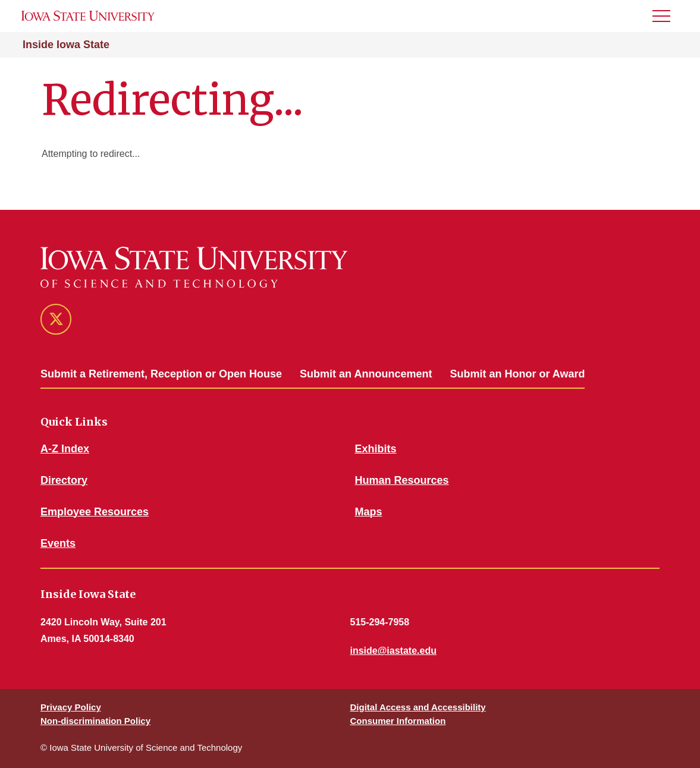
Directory (64, 480)
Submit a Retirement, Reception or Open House (161, 374)
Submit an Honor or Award (517, 374)
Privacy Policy (71, 707)
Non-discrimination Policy (95, 721)
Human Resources (402, 480)
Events (58, 543)
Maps (369, 512)
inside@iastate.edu (393, 651)
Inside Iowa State (66, 45)
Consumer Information (398, 721)
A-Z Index (65, 449)
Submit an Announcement (366, 374)
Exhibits (376, 449)
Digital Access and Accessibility (418, 707)
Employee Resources (95, 512)
